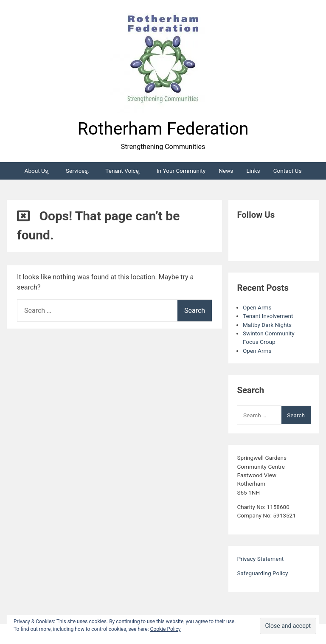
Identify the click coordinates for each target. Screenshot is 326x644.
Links (253, 171)
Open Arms (257, 307)
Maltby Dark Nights (267, 325)
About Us (36, 171)
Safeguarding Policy (262, 573)
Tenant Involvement (268, 316)
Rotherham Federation (163, 129)
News (226, 171)
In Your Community (181, 171)
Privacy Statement (260, 559)
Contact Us (288, 171)
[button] (163, 60)
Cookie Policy (166, 629)
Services (77, 171)
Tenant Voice (122, 171)
